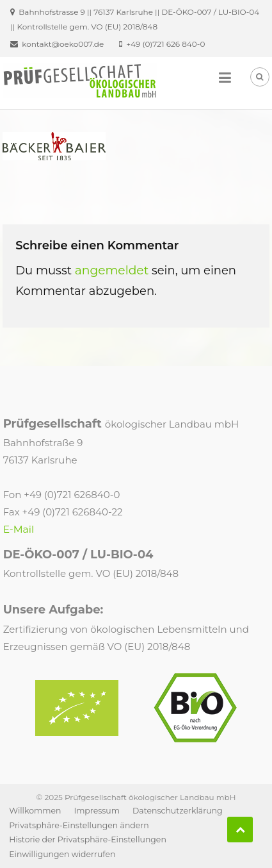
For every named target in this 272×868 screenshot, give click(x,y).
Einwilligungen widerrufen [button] (62, 854)
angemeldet (112, 270)
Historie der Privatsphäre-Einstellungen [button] (88, 839)
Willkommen (35, 811)
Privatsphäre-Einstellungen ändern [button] (79, 825)
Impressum (97, 811)
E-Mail (19, 529)
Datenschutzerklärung (178, 811)
